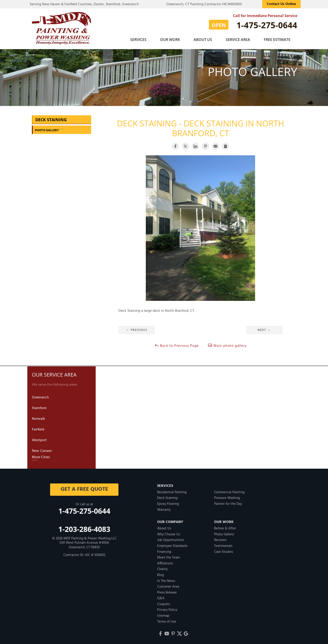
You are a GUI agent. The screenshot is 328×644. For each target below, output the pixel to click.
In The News (166, 580)
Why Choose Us (169, 533)
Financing (164, 551)
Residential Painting (172, 491)
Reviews (220, 539)
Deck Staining (51, 118)
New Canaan (42, 450)
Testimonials (223, 545)
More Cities (41, 456)
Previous (137, 329)
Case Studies (224, 551)
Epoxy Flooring (168, 503)
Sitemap (163, 614)
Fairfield (38, 428)
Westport (39, 439)
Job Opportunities (171, 539)
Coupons (164, 603)
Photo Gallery (47, 129)
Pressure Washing (227, 497)
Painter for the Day (228, 503)
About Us (203, 40)
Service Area (238, 40)
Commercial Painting (229, 491)
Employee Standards (172, 545)
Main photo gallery (227, 345)
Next (264, 329)
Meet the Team (168, 556)
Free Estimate (277, 40)
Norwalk (38, 418)
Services (138, 40)
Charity (162, 568)
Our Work (170, 40)
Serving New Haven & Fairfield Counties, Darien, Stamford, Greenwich (84, 4)
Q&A (161, 597)
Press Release (167, 591)
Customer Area (168, 585)
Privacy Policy (167, 609)
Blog (160, 574)
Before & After (225, 527)
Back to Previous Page (177, 345)
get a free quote (84, 488)
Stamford (39, 407)
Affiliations (165, 562)
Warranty (164, 508)
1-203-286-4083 (84, 528)
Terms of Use (167, 620)
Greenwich (40, 396)
